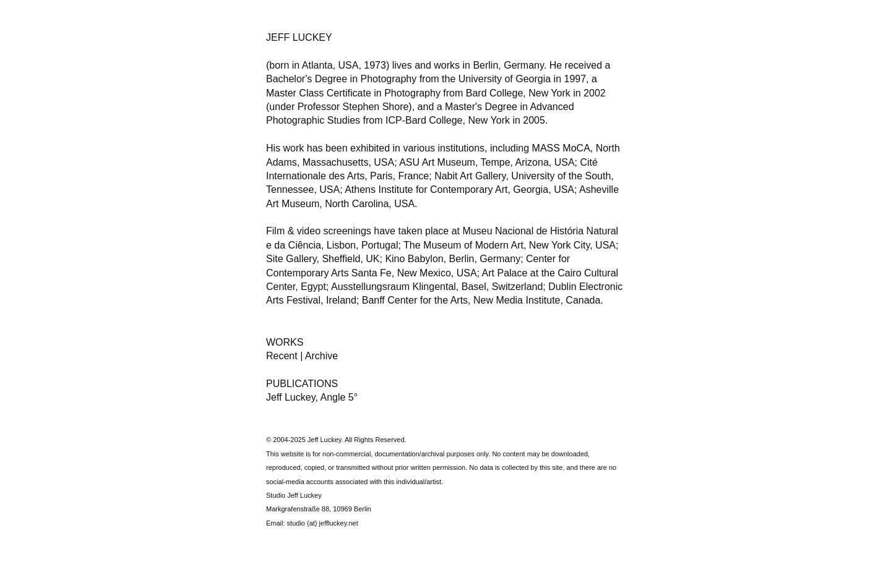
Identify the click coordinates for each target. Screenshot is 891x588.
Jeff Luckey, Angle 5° (312, 397)
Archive (321, 356)
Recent (283, 356)
